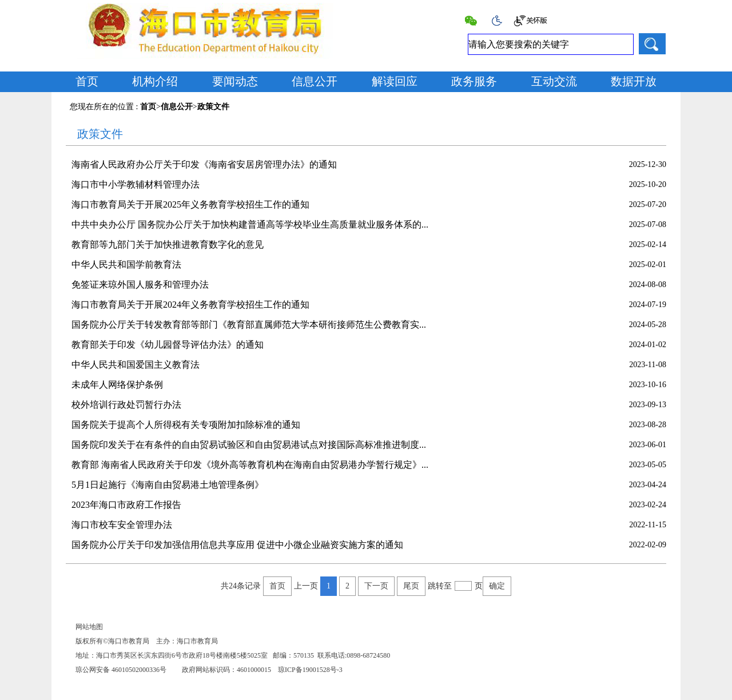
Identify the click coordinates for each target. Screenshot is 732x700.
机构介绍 (155, 81)
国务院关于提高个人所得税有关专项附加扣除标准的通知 (186, 425)
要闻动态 (235, 81)
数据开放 (634, 81)
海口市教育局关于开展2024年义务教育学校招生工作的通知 (190, 305)
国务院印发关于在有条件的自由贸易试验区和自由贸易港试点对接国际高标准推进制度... (249, 445)
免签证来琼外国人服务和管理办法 (140, 285)
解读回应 (395, 81)
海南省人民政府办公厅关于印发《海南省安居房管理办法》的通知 (204, 164)
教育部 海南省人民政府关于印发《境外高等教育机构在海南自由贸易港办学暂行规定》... (250, 465)
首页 (87, 81)
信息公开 (315, 81)
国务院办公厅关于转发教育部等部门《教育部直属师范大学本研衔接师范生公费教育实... (249, 325)
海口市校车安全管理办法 (122, 525)
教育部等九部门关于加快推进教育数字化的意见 (168, 244)
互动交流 (554, 81)
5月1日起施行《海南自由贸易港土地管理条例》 (168, 485)
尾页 (411, 586)
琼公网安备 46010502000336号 (121, 670)
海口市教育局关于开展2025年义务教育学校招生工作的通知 (190, 204)
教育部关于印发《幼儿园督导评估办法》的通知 (168, 345)
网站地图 (89, 627)
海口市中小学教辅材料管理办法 (136, 184)
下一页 (376, 586)
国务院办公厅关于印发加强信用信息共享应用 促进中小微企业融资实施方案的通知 (237, 545)
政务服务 (474, 81)
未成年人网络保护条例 (117, 385)
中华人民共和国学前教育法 (126, 265)
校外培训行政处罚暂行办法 (126, 405)
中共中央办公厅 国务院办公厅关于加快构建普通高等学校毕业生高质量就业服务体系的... (250, 224)
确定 (497, 586)
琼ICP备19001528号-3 (310, 670)
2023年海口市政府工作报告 (126, 505)
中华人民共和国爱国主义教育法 (136, 365)
